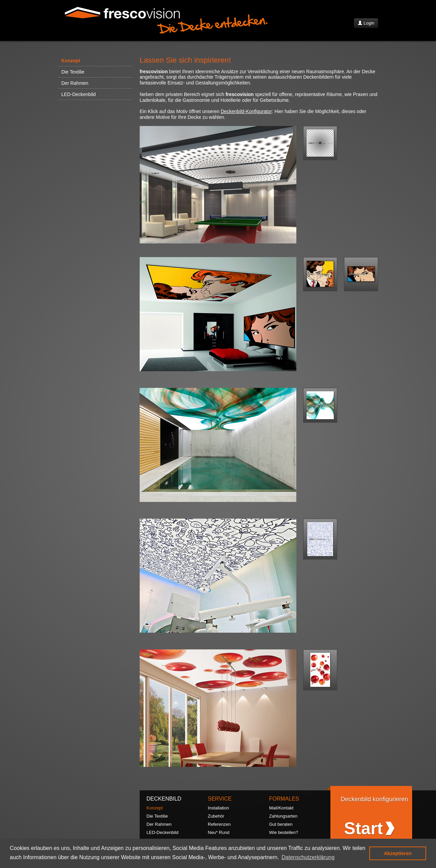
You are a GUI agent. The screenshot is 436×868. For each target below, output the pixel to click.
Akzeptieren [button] (398, 853)
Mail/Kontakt (281, 808)
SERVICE (220, 799)
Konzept (71, 61)
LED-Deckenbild (79, 94)
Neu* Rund (219, 832)
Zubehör (216, 816)
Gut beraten (281, 824)
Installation (218, 808)
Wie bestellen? (284, 832)
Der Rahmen (75, 83)
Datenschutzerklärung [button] (308, 857)
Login (366, 23)
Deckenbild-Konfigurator (246, 111)
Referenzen (219, 824)
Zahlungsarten (283, 816)
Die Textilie (73, 72)
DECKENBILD (164, 799)
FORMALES (284, 799)
